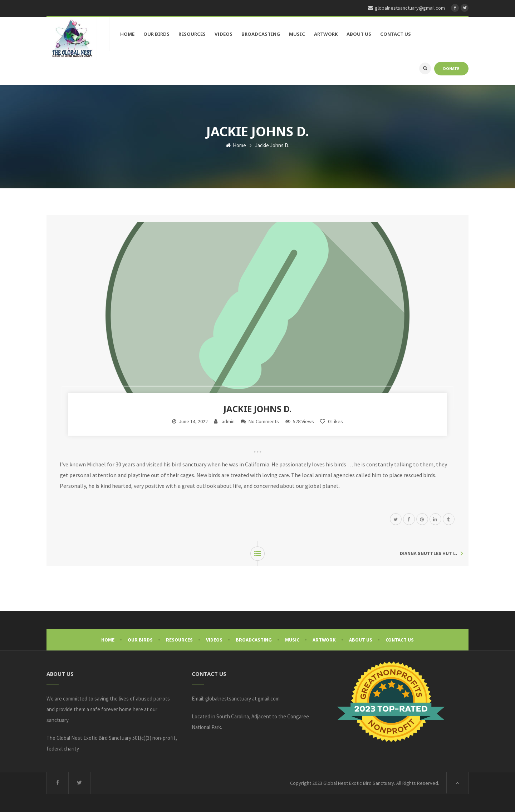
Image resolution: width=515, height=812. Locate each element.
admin (228, 421)
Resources (179, 640)
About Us (361, 640)
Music (292, 640)
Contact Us (400, 640)
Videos (214, 640)
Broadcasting (254, 640)
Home (236, 145)
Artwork (324, 640)
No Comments (264, 421)
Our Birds (140, 640)
